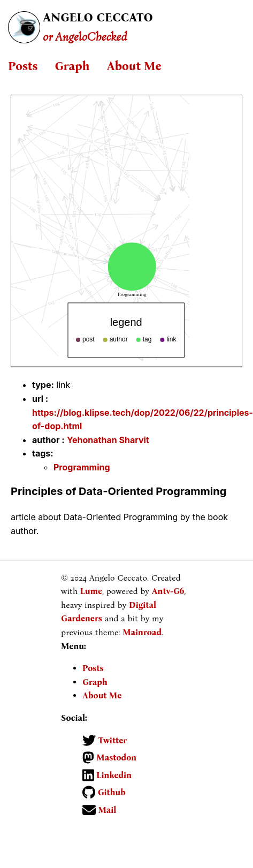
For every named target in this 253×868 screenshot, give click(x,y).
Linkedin (113, 775)
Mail (106, 810)
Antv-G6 (168, 591)
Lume (91, 591)
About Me (134, 66)
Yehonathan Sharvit (108, 440)
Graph (72, 66)
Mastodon (115, 757)
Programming (82, 467)
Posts (23, 66)
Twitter (111, 740)
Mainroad (142, 632)
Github (110, 792)
